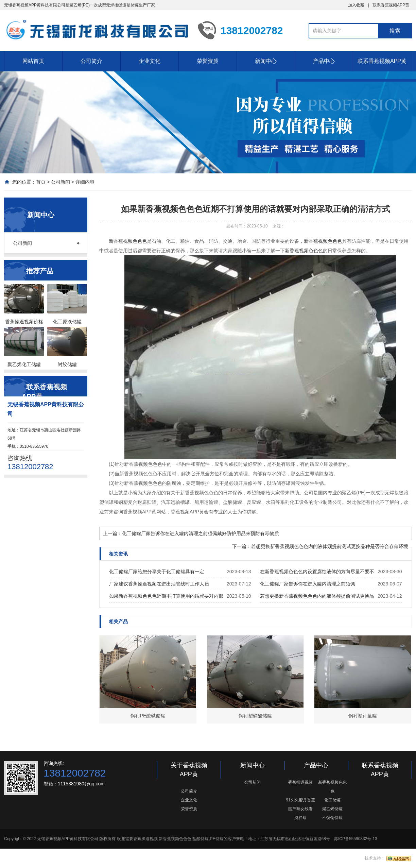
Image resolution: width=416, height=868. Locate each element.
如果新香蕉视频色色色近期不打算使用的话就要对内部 (166, 596)
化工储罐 (332, 800)
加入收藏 (356, 5)
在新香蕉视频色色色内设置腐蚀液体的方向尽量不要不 (317, 572)
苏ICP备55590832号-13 (356, 839)
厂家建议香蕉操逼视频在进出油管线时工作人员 (159, 584)
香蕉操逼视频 (300, 782)
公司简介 (91, 61)
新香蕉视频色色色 (128, 241)
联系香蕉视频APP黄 (391, 5)
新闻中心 (266, 61)
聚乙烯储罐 (332, 809)
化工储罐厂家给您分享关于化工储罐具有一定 (157, 572)
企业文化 (150, 61)
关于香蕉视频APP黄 (189, 770)
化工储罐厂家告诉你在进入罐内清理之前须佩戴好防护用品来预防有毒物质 (201, 533)
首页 (41, 182)
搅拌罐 (300, 818)
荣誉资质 (208, 61)
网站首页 (33, 61)
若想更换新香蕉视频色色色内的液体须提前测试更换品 (317, 596)
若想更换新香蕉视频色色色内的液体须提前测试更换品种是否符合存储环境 (330, 546)
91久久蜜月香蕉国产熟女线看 (300, 804)
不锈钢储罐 (332, 818)
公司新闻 (60, 182)
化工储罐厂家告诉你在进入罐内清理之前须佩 (308, 584)
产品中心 (324, 61)
